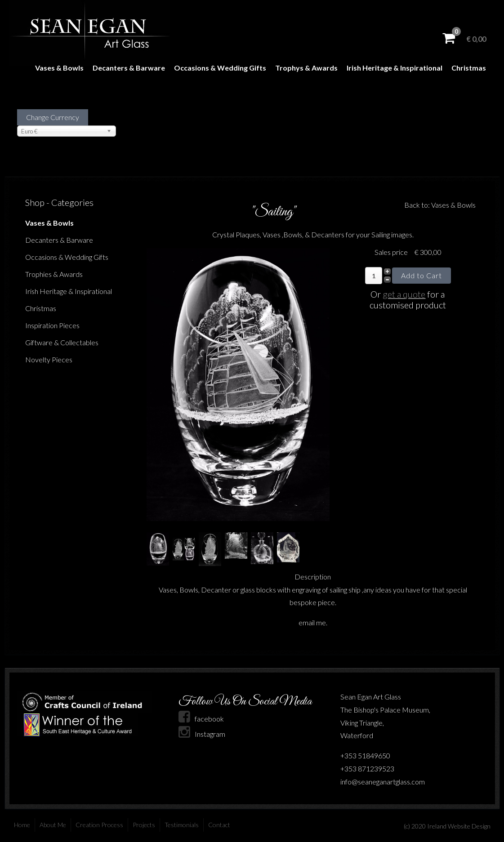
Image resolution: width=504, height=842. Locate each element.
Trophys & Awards (306, 68)
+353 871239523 (367, 768)
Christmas (469, 68)
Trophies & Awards (54, 274)
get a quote (404, 294)
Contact (219, 825)
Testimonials (182, 825)
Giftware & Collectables (62, 342)
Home (22, 825)
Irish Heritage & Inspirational (395, 68)
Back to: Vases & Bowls (440, 205)
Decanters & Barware (129, 68)
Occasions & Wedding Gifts (220, 68)
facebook (201, 719)
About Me (53, 825)
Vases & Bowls (59, 68)
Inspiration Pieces (52, 325)
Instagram (202, 734)
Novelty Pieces (49, 359)
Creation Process (99, 825)
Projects (144, 825)
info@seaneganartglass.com (383, 782)
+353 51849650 (365, 755)
